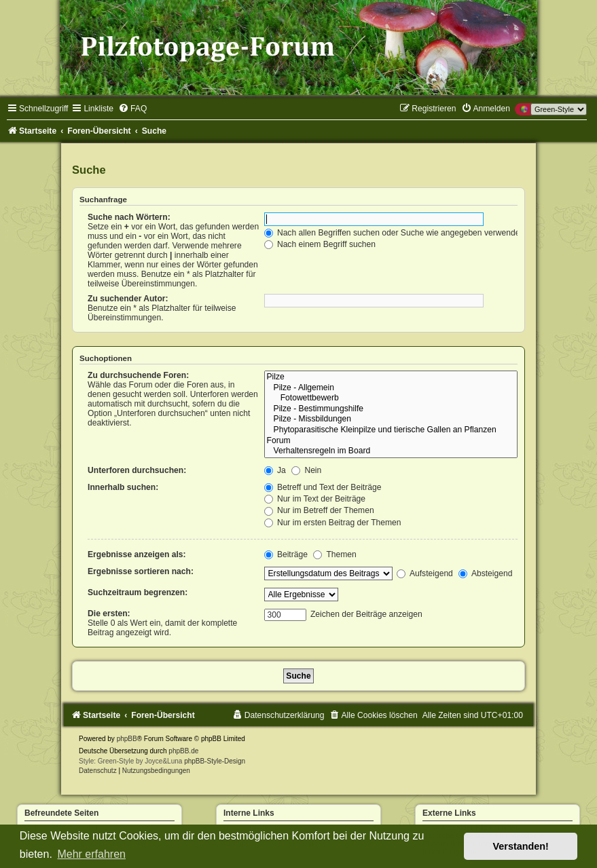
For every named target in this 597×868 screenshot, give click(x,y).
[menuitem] (132, 109)
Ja (275, 470)
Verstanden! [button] (521, 846)
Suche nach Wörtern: (129, 217)
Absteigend (485, 573)
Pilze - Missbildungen (391, 419)
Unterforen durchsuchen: (137, 470)
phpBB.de (183, 751)
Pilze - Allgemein (391, 388)
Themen (335, 554)
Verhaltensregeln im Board (391, 451)
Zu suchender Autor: (128, 299)
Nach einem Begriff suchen (320, 244)
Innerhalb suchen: (123, 487)
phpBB (127, 739)
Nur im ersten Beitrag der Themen (333, 523)
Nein (306, 470)
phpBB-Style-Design (215, 761)
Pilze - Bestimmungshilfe (391, 409)
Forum (391, 441)
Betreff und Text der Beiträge (323, 487)
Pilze (391, 377)
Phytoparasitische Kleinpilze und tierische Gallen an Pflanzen (391, 430)
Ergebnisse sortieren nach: (141, 571)
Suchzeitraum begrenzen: (138, 592)
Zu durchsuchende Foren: (138, 375)
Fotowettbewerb (391, 398)
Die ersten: (109, 614)
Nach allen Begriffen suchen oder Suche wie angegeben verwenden (395, 233)
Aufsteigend (425, 573)
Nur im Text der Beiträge (315, 499)
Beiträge (286, 554)
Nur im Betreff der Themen (319, 510)
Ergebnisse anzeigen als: (137, 554)
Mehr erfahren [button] (91, 854)
